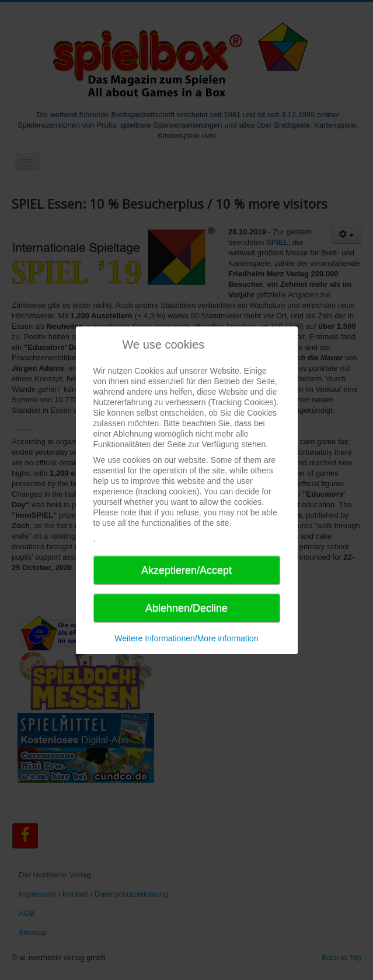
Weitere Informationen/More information (186, 638)
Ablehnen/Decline (186, 608)
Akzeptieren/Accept (186, 570)
